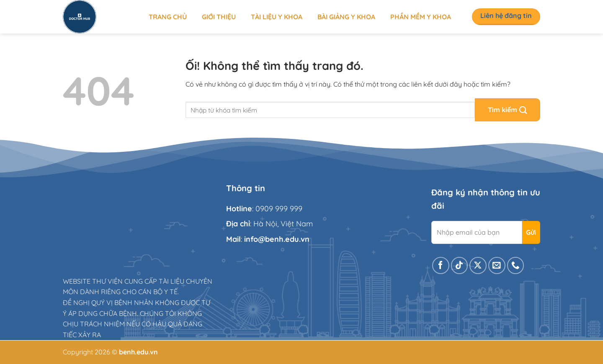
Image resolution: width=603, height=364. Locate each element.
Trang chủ (168, 17)
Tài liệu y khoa (277, 17)
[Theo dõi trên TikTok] (460, 265)
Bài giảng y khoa (346, 17)
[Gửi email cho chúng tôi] (497, 265)
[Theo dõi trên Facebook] (441, 265)
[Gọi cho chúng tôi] (516, 265)
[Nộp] (508, 110)
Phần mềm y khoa (421, 17)
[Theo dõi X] (478, 265)
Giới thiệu (219, 17)
